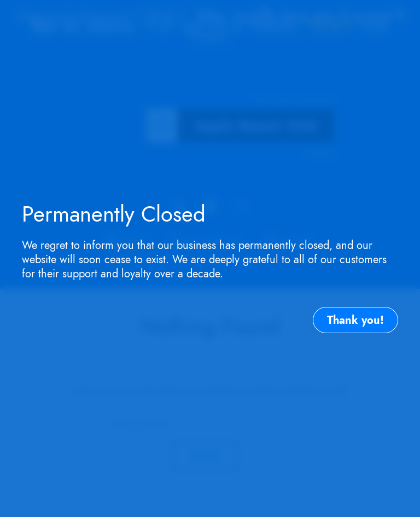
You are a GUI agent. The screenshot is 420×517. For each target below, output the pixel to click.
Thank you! (355, 320)
